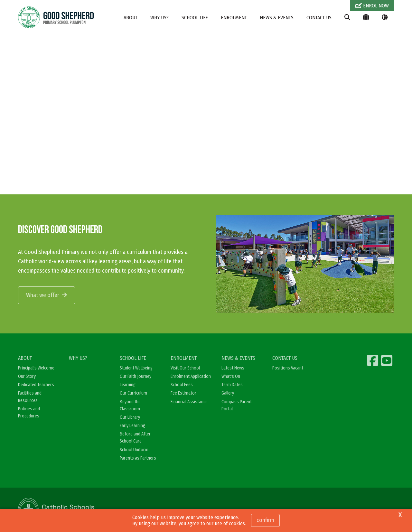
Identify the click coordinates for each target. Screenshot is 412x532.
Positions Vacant (288, 368)
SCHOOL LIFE (195, 18)
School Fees (182, 385)
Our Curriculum (133, 393)
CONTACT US (319, 18)
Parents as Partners (138, 458)
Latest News (233, 368)
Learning (128, 385)
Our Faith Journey (136, 376)
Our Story (27, 376)
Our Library (130, 417)
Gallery (228, 393)
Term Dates (232, 385)
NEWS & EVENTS (277, 18)
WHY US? (159, 18)
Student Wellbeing (136, 368)
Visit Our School (185, 368)
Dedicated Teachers (36, 385)
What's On (231, 376)
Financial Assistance (189, 402)
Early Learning (132, 426)
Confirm (265, 520)
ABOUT (131, 18)
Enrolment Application (191, 376)
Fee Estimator (183, 393)
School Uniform (134, 450)
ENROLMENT (234, 18)
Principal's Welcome (36, 368)
